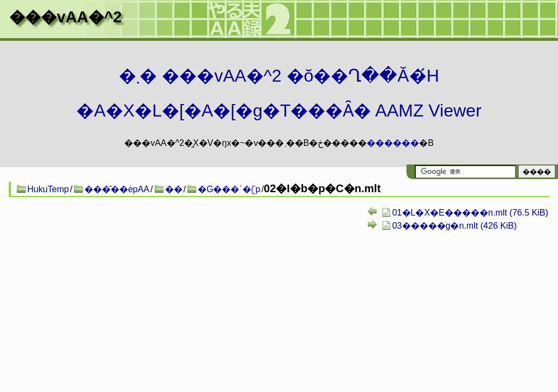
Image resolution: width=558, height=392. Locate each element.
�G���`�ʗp (229, 189)
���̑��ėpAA (117, 189)
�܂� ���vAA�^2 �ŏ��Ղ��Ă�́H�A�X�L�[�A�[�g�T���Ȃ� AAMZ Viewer (279, 93)
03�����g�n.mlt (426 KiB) (455, 226)
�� (174, 189)
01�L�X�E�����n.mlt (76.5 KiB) (470, 213)
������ (393, 143)
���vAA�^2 (65, 17)
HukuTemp (48, 189)
